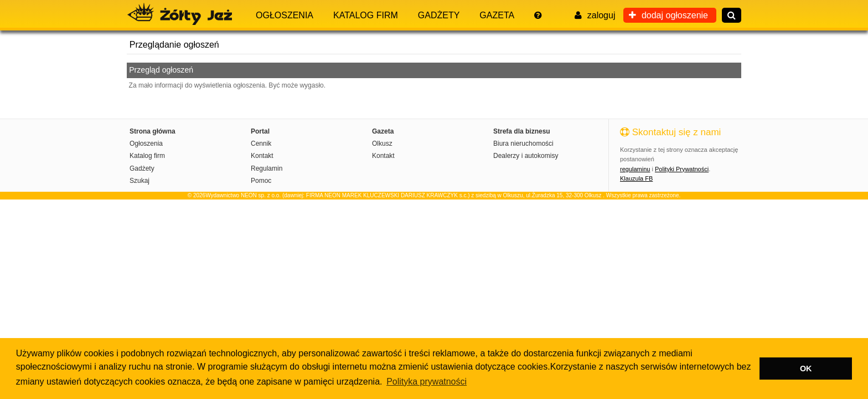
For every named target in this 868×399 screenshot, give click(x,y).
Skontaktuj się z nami (670, 132)
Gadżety (439, 15)
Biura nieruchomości (523, 144)
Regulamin (267, 168)
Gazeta (497, 15)
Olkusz (382, 144)
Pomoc (261, 181)
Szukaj (139, 181)
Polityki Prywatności (682, 169)
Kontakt (262, 156)
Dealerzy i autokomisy (526, 156)
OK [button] (806, 369)
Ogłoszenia (285, 15)
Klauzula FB (636, 178)
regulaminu (635, 169)
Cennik (261, 144)
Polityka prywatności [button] (427, 382)
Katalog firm (366, 15)
